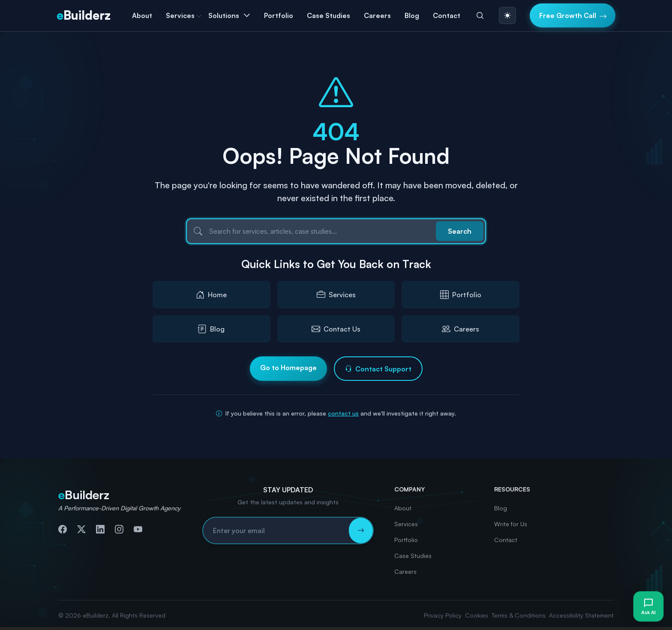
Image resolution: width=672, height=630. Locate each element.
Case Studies (328, 15)
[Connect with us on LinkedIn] (100, 529)
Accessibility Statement (581, 615)
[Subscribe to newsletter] (361, 531)
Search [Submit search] (460, 231)
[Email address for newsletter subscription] (276, 531)
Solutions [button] (224, 15)
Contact (447, 15)
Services (406, 524)
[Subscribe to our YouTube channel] (138, 529)
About (142, 15)
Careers (377, 15)
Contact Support (378, 369)
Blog (412, 15)
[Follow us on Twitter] (81, 529)
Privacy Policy (443, 615)
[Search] (480, 15)
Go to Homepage (288, 368)
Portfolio (279, 15)
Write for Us (511, 524)
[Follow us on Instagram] (119, 529)
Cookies (477, 615)
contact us (343, 413)
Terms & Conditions (519, 615)
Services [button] (180, 15)
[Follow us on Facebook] (63, 529)
